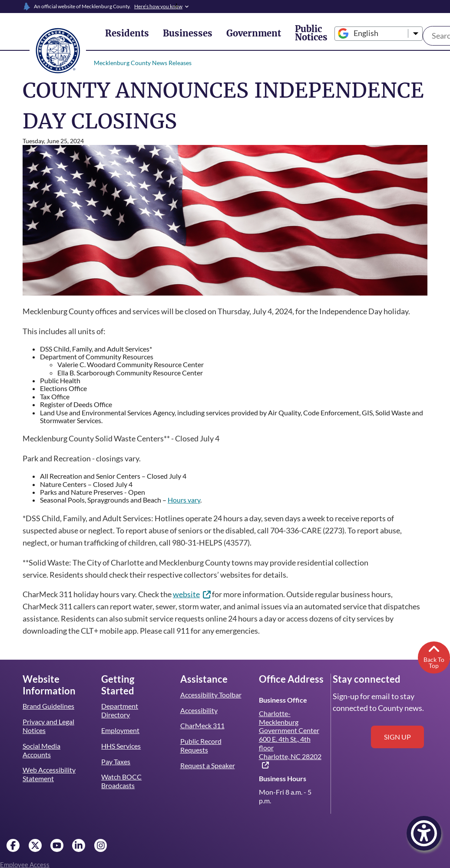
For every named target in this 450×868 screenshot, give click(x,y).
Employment (120, 730)
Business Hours (282, 778)
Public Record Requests (201, 745)
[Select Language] (351, 34)
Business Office (283, 700)
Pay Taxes (116, 761)
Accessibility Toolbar (211, 695)
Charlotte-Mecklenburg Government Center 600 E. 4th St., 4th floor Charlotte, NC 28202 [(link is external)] (290, 739)
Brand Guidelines (48, 706)
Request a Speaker (208, 765)
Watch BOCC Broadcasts (121, 781)
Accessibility (199, 710)
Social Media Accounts (42, 750)
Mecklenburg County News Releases (142, 63)
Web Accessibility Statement (49, 774)
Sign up (397, 737)
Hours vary (188, 500)
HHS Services (122, 746)
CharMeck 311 (203, 725)
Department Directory (119, 710)
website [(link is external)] (196, 594)
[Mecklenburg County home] (58, 50)
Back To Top (434, 656)
